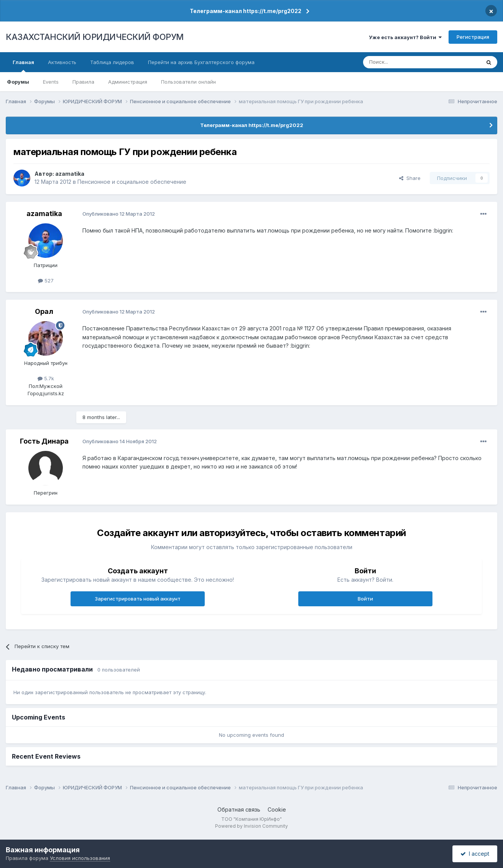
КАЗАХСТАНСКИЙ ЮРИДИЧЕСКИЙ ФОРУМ (95, 37)
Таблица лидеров (112, 62)
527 (46, 281)
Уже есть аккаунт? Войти (405, 37)
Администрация (128, 82)
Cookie (277, 809)
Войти (365, 599)
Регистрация (473, 37)
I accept (475, 854)
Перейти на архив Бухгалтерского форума (201, 62)
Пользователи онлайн (188, 82)
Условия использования (80, 858)
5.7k (46, 378)
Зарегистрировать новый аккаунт (138, 599)
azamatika (70, 174)
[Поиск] (401, 62)
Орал (44, 311)
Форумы (18, 82)
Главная (23, 66)
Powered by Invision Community (251, 826)
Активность (62, 62)
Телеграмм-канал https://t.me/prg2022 (246, 11)
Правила (83, 82)
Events (51, 82)
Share (410, 178)
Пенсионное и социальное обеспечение (132, 182)
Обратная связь (239, 809)
